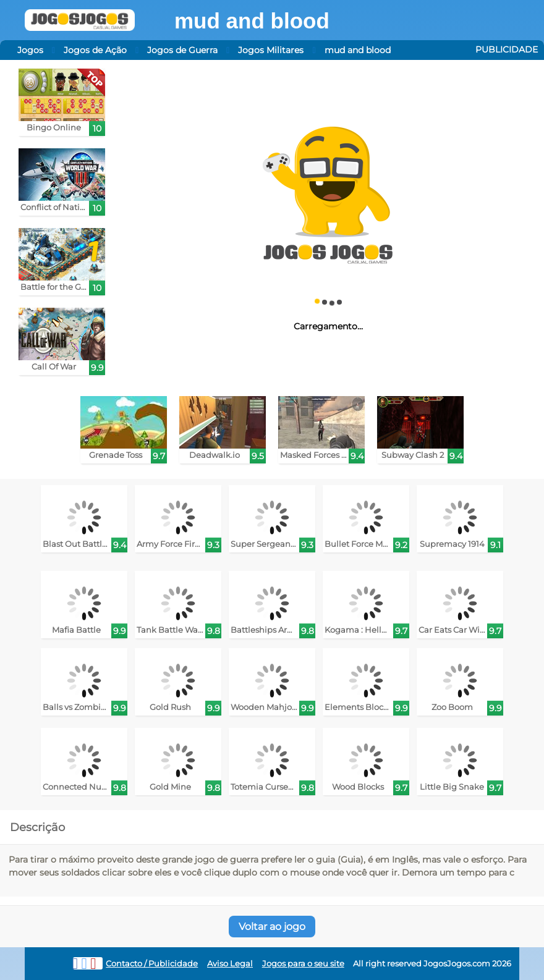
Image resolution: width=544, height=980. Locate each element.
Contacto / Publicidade (152, 964)
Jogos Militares (271, 50)
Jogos (30, 50)
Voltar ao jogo (272, 927)
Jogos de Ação (95, 50)
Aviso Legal (230, 964)
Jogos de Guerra (182, 50)
